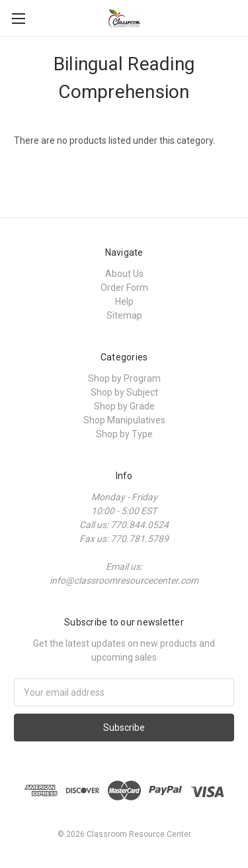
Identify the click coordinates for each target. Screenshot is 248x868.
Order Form (124, 288)
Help (124, 301)
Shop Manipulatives (124, 420)
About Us (124, 274)
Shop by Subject (124, 392)
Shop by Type (124, 434)
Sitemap (124, 315)
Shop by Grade (124, 406)
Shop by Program (124, 378)
